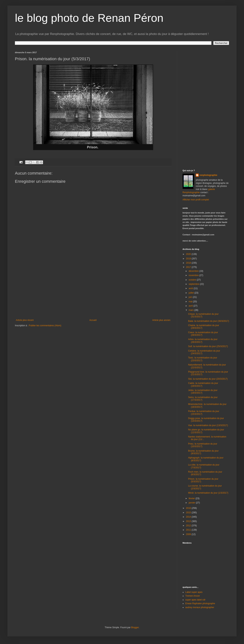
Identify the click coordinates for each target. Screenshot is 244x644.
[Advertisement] (93, 291)
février (192, 498)
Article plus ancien (161, 320)
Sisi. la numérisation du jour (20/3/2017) (208, 379)
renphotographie (208, 175)
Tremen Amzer (193, 596)
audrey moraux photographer (200, 607)
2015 (189, 513)
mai (191, 302)
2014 (189, 517)
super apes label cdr (195, 600)
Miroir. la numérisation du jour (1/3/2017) (208, 493)
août (191, 288)
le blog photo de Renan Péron (89, 18)
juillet (192, 293)
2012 (189, 526)
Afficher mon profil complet (196, 200)
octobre (193, 280)
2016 (189, 508)
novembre (194, 275)
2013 (189, 521)
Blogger (135, 627)
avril (191, 306)
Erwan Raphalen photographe (200, 603)
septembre (194, 284)
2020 (189, 254)
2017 (189, 267)
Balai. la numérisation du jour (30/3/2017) (209, 321)
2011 (189, 530)
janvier (192, 503)
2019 (189, 259)
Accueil (93, 320)
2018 (189, 263)
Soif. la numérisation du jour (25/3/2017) (208, 346)
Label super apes (194, 592)
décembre (194, 271)
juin (191, 297)
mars (191, 310)
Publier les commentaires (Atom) (45, 326)
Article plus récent (25, 320)
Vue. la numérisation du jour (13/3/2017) (208, 425)
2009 (189, 534)
